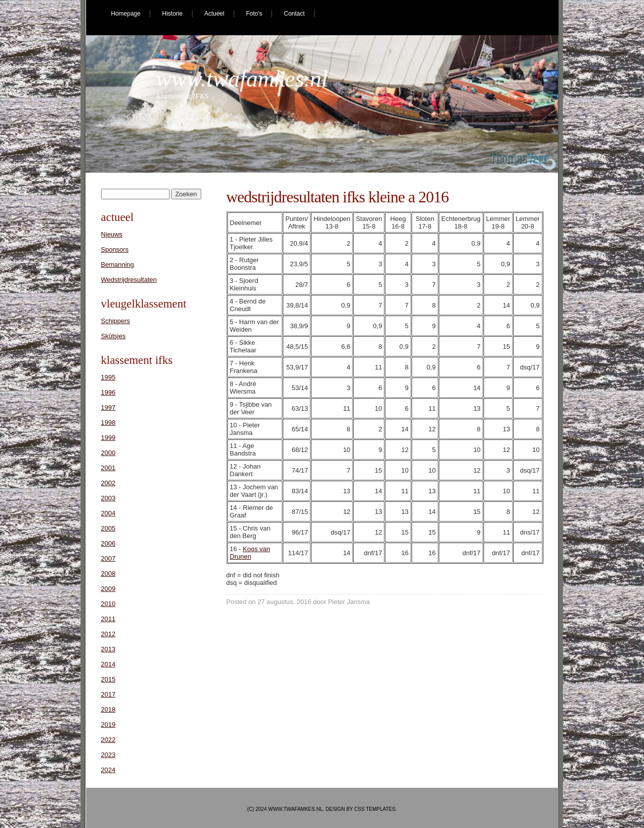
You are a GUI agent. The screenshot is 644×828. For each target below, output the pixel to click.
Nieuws (112, 234)
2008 (108, 574)
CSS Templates (375, 809)
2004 (108, 513)
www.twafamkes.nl (242, 79)
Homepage (126, 14)
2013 (108, 649)
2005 (108, 528)
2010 (108, 604)
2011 (108, 619)
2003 (108, 498)
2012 (108, 634)
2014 (108, 664)
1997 (108, 407)
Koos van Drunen (250, 553)
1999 (108, 438)
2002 (108, 483)
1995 (108, 377)
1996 (108, 392)
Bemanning (118, 265)
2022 (108, 740)
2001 (108, 468)
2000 (108, 453)
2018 (108, 709)
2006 (108, 543)
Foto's (254, 14)
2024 (108, 770)
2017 (108, 694)
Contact (294, 14)
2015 (108, 679)
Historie (172, 14)
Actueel (214, 14)
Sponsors (115, 249)
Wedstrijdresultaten (129, 280)
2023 (108, 755)
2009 (108, 589)
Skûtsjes (113, 336)
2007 (108, 558)
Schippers (116, 321)
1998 (108, 423)
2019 (108, 725)
